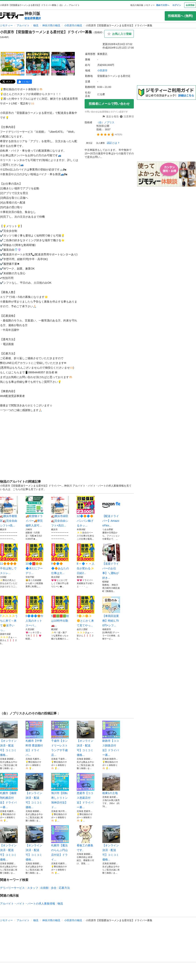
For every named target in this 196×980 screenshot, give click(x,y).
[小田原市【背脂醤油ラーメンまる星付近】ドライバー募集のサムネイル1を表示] (13, 64)
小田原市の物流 (73, 25)
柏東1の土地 (111, 784)
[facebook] (24, 82)
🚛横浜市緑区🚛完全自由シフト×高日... (60, 512)
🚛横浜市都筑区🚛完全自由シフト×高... (9, 512)
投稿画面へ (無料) (180, 16)
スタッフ (33, 888)
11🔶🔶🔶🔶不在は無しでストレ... (9, 559)
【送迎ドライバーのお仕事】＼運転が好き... (111, 561)
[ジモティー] (12, 16)
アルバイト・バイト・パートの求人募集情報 (28, 904)
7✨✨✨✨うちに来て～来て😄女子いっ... (9, 614)
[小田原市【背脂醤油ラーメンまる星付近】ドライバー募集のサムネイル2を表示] (38, 64)
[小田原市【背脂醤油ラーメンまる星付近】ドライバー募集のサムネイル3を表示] (63, 64)
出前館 (44, 888)
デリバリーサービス (12, 888)
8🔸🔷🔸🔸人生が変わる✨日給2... (86, 559)
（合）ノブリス (105, 122)
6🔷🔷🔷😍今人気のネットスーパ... (34, 611)
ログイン (177, 5)
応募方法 (64, 888)
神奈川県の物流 (51, 25)
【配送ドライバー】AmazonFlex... (111, 512)
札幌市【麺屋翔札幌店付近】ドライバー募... (9, 791)
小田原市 (102, 70)
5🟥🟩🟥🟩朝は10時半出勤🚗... (60, 611)
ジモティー (6, 25)
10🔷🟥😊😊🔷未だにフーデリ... (34, 559)
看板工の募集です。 (86, 838)
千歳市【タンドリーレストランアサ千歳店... (60, 739)
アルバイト (23, 25)
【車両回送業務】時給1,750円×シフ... (111, 611)
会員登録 (190, 5)
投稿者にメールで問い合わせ (109, 104)
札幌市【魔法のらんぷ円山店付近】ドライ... (60, 843)
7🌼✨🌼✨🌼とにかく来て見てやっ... (86, 611)
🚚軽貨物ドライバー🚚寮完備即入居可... (34, 512)
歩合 (54, 888)
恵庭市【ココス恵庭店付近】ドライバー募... (86, 791)
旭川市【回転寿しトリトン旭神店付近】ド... (60, 791)
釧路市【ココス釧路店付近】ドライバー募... (111, 739)
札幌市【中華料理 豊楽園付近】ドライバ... (34, 739)
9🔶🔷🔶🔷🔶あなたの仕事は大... (60, 559)
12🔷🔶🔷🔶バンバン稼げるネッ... (86, 512)
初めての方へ (163, 5)
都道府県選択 (33, 18)
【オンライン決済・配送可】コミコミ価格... (9, 739)
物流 (36, 25)
